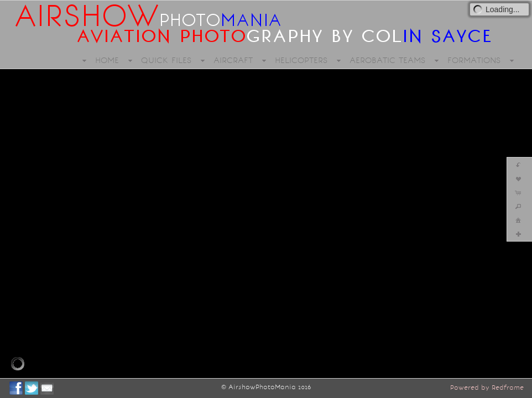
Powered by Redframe (487, 387)
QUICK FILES (166, 60)
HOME (107, 60)
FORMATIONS (474, 60)
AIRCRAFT (233, 60)
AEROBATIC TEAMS (387, 60)
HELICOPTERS (301, 60)
